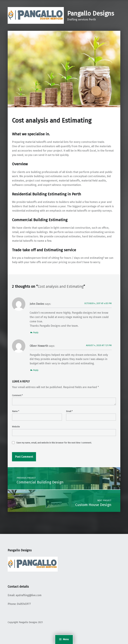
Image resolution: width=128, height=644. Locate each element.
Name (16, 411)
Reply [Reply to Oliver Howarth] (36, 370)
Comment (17, 395)
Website (16, 427)
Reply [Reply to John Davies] (36, 332)
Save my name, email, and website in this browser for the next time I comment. (54, 443)
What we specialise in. (31, 134)
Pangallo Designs (91, 14)
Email (69, 411)
